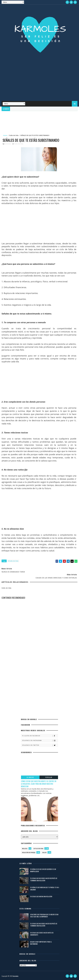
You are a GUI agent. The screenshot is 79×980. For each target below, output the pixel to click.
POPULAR (49, 777)
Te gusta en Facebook (40, 736)
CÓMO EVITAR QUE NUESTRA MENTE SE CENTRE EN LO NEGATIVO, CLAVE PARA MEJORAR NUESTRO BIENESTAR (39, 784)
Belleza (25, 849)
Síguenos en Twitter (40, 745)
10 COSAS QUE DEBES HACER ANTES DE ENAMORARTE (42, 934)
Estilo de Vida (14, 135)
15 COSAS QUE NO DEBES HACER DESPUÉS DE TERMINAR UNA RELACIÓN (44, 879)
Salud (44, 852)
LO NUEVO (30, 777)
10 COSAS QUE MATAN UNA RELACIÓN (41, 896)
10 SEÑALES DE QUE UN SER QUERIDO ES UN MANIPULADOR (43, 870)
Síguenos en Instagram (40, 741)
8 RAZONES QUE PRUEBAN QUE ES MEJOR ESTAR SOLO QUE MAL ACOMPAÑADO (44, 916)
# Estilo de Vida (13, 561)
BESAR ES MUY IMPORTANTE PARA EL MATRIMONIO (41, 943)
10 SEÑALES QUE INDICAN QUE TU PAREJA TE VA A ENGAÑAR (45, 888)
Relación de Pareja (29, 852)
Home (5, 135)
